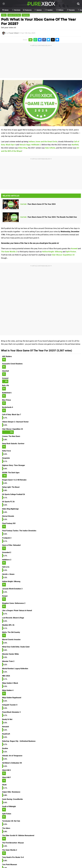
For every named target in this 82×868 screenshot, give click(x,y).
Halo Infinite (50, 148)
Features (26, 15)
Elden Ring (23, 148)
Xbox (4, 15)
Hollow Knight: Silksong (52, 252)
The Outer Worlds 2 (9, 252)
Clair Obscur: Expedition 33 (63, 255)
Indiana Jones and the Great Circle (43, 142)
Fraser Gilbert (14, 33)
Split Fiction (71, 252)
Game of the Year (14, 15)
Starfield (75, 145)
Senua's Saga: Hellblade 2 (30, 145)
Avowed (74, 248)
